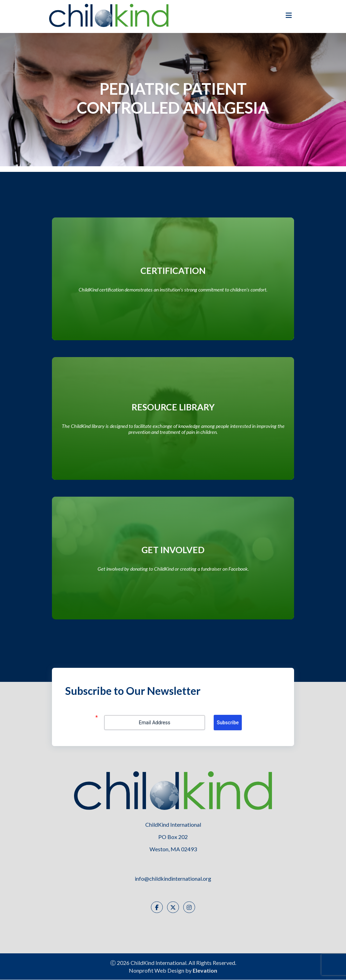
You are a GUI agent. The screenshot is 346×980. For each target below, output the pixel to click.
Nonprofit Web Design (157, 971)
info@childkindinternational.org (173, 879)
